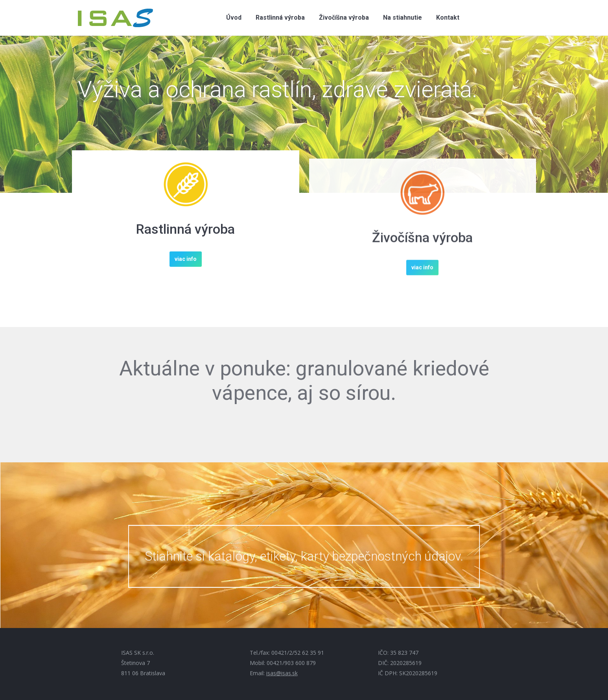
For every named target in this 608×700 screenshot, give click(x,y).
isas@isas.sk (282, 673)
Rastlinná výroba (185, 231)
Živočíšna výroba (422, 262)
